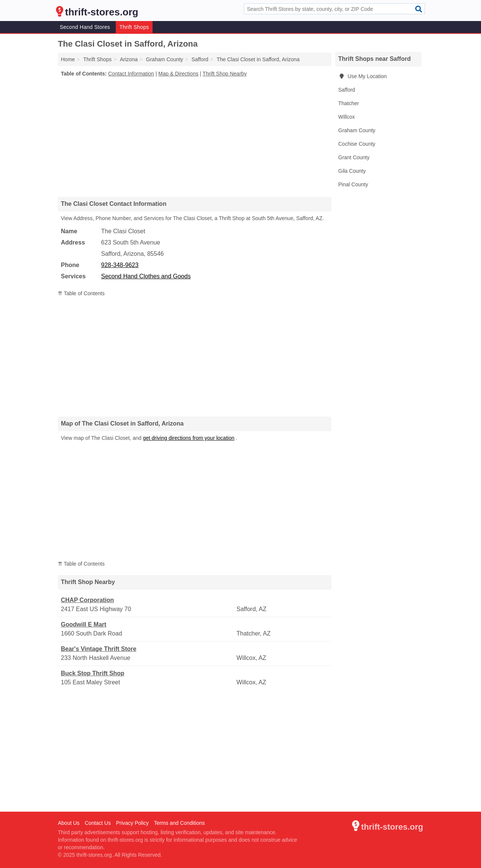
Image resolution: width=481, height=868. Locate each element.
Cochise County (357, 144)
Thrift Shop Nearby (225, 74)
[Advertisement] (195, 137)
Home (68, 59)
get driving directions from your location (189, 438)
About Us (69, 823)
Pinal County (353, 184)
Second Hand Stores (85, 27)
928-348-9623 (120, 265)
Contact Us (98, 823)
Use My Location (362, 76)
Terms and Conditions (179, 823)
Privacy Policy (132, 823)
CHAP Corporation (87, 600)
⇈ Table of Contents (81, 293)
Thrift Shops (134, 27)
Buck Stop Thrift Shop (93, 673)
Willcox (346, 117)
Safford (347, 90)
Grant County (354, 157)
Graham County (357, 130)
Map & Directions (178, 74)
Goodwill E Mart (84, 624)
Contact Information (131, 74)
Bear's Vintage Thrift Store (99, 649)
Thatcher (349, 103)
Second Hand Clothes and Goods (146, 276)
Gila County (352, 171)
